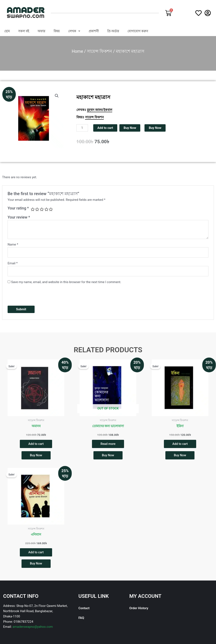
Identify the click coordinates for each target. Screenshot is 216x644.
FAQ (81, 618)
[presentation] (40, 294)
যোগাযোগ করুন (138, 31)
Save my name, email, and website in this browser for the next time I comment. (66, 282)
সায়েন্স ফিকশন (99, 51)
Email (13, 263)
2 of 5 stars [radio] (37, 209)
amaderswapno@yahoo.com (33, 627)
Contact (84, 609)
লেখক (74, 31)
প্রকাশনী (94, 31)
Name (13, 244)
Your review (19, 217)
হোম (7, 31)
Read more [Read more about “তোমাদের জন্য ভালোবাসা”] (108, 444)
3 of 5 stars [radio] (42, 209)
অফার (41, 31)
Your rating (18, 208)
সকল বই (24, 31)
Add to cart (105, 128)
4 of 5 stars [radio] (46, 209)
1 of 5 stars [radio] (33, 209)
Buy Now (130, 128)
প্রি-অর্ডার (113, 31)
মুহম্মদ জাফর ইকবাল (100, 110)
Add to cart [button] (36, 444)
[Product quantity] (82, 128)
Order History (139, 609)
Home (77, 51)
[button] (57, 96)
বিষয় (57, 31)
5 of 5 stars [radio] (51, 209)
